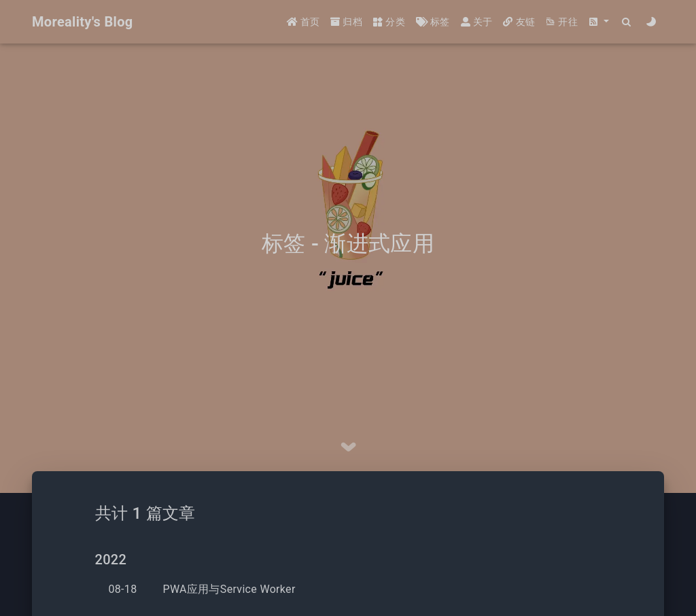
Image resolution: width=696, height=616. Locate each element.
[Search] (627, 22)
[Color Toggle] (651, 22)
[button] (599, 22)
